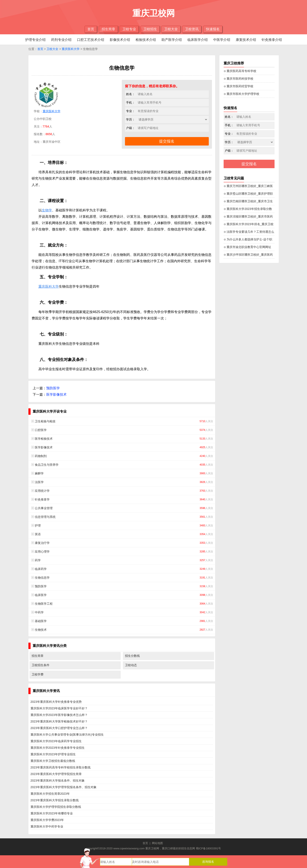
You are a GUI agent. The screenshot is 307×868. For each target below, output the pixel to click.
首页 (91, 29)
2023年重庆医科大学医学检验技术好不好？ (59, 721)
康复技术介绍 (246, 40)
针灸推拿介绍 (272, 40)
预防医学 (53, 388)
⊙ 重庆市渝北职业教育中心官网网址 (247, 247)
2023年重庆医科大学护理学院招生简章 (56, 774)
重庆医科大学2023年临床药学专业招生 (56, 741)
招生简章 (108, 29)
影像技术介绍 (120, 40)
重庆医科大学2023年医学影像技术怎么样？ (59, 715)
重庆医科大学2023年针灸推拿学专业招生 (58, 748)
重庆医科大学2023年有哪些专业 (52, 813)
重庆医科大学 (71, 49)
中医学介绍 (222, 40)
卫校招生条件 (41, 665)
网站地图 (157, 843)
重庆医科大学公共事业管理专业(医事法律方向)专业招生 (67, 735)
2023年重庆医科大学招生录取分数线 (55, 800)
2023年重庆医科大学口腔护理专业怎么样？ (59, 728)
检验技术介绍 (146, 40)
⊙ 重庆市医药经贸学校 (239, 86)
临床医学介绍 (198, 40)
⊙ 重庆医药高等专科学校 (240, 71)
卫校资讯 (192, 29)
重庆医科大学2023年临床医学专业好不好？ (59, 708)
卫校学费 (38, 674)
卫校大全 (171, 29)
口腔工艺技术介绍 (91, 40)
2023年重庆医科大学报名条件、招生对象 (58, 781)
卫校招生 (150, 29)
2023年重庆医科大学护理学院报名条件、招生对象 (64, 787)
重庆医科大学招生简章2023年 (50, 794)
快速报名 (213, 29)
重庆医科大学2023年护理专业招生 (53, 754)
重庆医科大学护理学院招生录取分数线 (56, 807)
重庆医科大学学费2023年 (47, 820)
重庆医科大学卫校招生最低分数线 (53, 761)
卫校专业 (129, 29)
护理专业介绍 (35, 40)
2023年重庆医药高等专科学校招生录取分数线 (61, 767)
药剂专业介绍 (61, 40)
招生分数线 (132, 656)
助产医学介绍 (172, 40)
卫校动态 (131, 665)
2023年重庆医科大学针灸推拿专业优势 (56, 702)
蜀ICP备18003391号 (208, 848)
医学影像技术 (56, 394)
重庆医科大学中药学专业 (47, 826)
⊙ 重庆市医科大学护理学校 (242, 94)
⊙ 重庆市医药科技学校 (239, 79)
